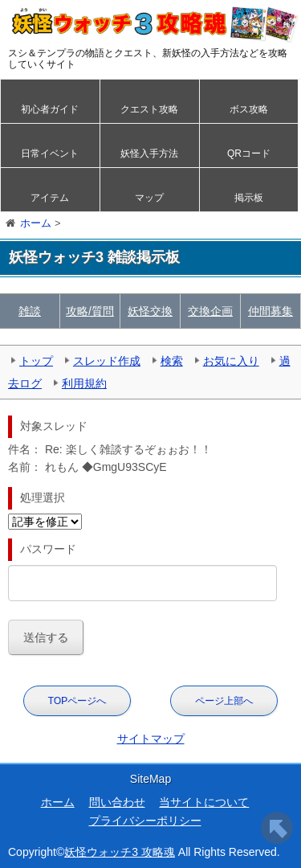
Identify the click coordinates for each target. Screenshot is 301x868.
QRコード (249, 154)
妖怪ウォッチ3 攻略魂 (120, 852)
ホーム (58, 802)
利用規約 (84, 383)
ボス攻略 (249, 109)
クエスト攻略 (149, 109)
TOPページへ (77, 701)
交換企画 (210, 311)
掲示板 (249, 198)
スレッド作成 (107, 361)
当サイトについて (204, 802)
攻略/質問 (90, 311)
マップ (149, 198)
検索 (172, 361)
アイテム (50, 198)
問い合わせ (117, 802)
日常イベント (50, 154)
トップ (36, 361)
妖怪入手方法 (149, 154)
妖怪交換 (150, 311)
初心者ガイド (50, 109)
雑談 (30, 311)
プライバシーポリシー (145, 821)
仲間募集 (270, 311)
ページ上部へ (224, 701)
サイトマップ (151, 739)
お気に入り (231, 361)
